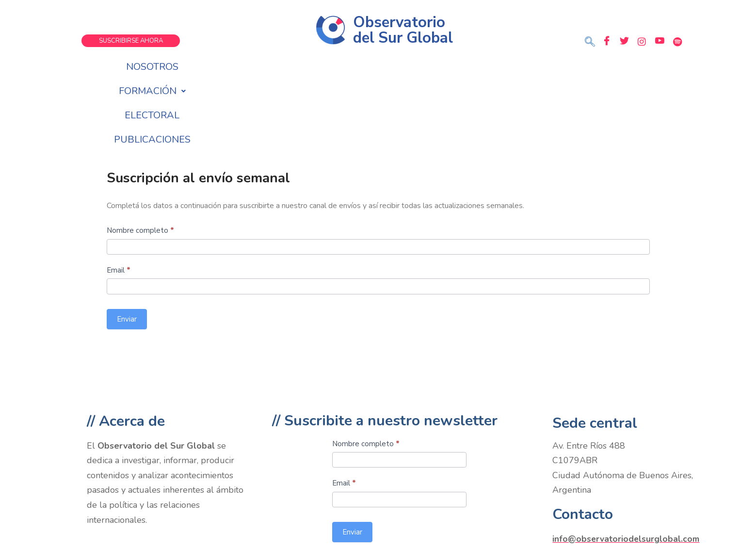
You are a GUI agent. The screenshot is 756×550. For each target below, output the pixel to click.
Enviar (127, 246)
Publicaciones (487, 67)
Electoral (407, 67)
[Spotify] (678, 41)
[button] (331, 67)
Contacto (583, 442)
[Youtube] (660, 41)
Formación (331, 67)
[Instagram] (642, 41)
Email (119, 197)
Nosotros (257, 67)
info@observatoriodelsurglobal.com (627, 466)
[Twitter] (624, 41)
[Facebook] (606, 41)
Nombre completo (140, 158)
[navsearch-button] (590, 43)
